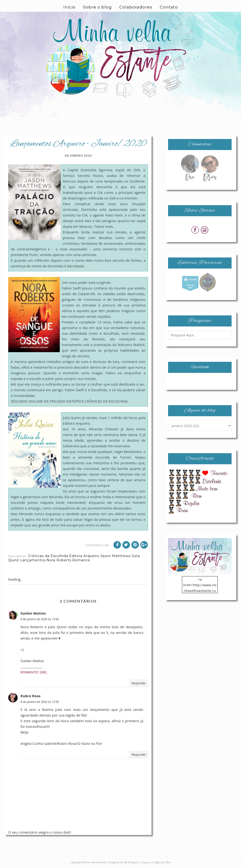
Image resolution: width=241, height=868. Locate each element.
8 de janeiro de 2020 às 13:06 (40, 619)
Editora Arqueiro (84, 556)
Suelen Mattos (33, 613)
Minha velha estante (95, 862)
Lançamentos (33, 560)
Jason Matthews (115, 556)
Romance (81, 560)
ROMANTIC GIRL (34, 672)
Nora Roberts (59, 560)
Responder (139, 683)
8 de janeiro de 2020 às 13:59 (40, 702)
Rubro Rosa (30, 696)
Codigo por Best (161, 862)
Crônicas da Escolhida (48, 556)
